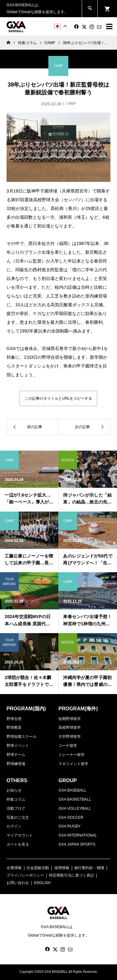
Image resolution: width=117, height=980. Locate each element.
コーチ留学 (68, 746)
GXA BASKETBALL (75, 799)
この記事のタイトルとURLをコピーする (58, 398)
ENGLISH (42, 883)
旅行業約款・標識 (89, 868)
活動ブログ (16, 808)
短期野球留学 (70, 719)
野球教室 (14, 727)
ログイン (14, 826)
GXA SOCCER (71, 817)
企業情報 (14, 868)
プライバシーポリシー (25, 875)
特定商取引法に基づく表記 (71, 875)
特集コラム (16, 799)
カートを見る (18, 844)
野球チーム (16, 755)
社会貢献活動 (38, 868)
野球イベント (18, 746)
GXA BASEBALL (72, 790)
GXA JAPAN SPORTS (77, 844)
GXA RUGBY (69, 826)
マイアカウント (20, 835)
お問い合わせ (18, 883)
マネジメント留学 (73, 764)
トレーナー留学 (71, 755)
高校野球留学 (70, 727)
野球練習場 (16, 764)
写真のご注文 (18, 817)
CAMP (50, 43)
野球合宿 (14, 719)
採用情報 (62, 868)
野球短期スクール (22, 737)
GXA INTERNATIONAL (78, 835)
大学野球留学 (70, 737)
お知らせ (14, 790)
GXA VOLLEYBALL (75, 808)
